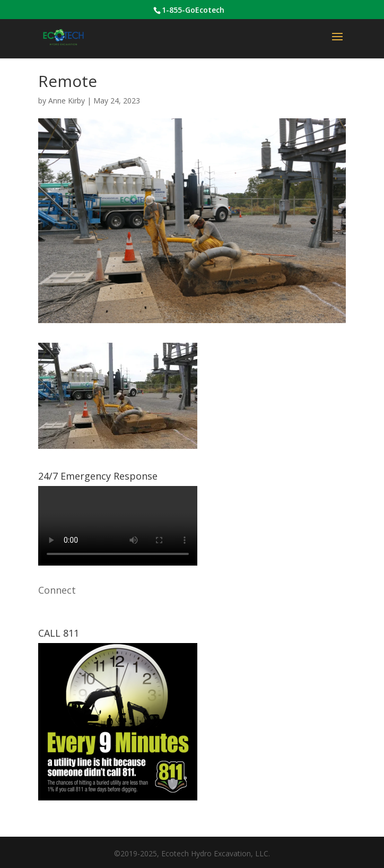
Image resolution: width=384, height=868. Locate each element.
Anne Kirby (67, 101)
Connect (57, 590)
